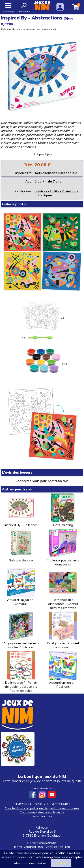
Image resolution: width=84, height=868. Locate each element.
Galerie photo (8, 29)
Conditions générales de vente (42, 812)
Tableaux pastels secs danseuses (63, 548)
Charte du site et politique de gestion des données (42, 808)
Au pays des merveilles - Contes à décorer (21, 630)
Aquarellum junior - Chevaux (21, 587)
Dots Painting (63, 510)
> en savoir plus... (42, 816)
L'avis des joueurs (17, 472)
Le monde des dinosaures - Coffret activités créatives (63, 589)
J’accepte (61, 863)
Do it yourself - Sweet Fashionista (63, 630)
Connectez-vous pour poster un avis (42, 481)
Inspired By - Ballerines (21, 510)
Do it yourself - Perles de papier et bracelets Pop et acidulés (21, 672)
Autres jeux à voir (47, 29)
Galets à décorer (21, 546)
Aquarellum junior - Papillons (63, 670)
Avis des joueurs (26, 29)
